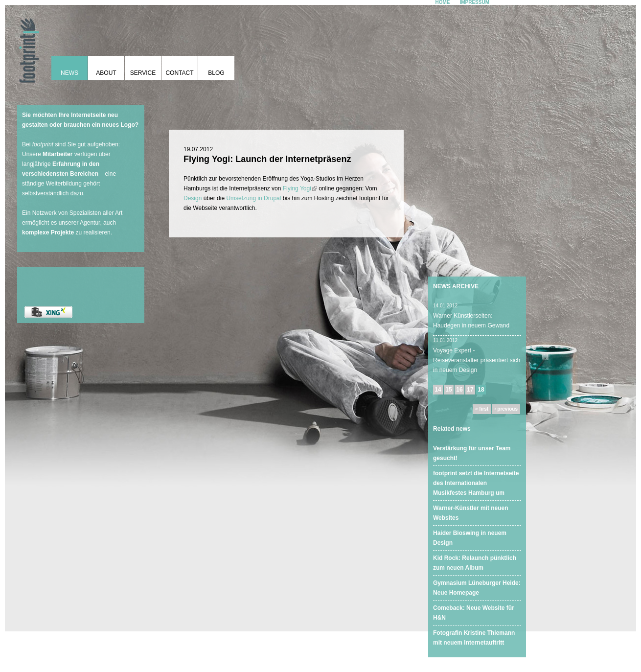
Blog (216, 73)
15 (448, 390)
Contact (179, 73)
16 (459, 390)
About (106, 73)
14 (438, 390)
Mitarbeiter (57, 154)
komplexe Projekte (48, 232)
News (69, 73)
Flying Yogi (300, 188)
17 (470, 390)
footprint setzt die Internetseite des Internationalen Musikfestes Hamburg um (476, 483)
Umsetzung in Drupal (253, 198)
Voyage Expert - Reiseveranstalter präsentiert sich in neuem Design (477, 360)
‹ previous (506, 409)
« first (482, 409)
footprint (27, 46)
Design (193, 198)
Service (143, 73)
